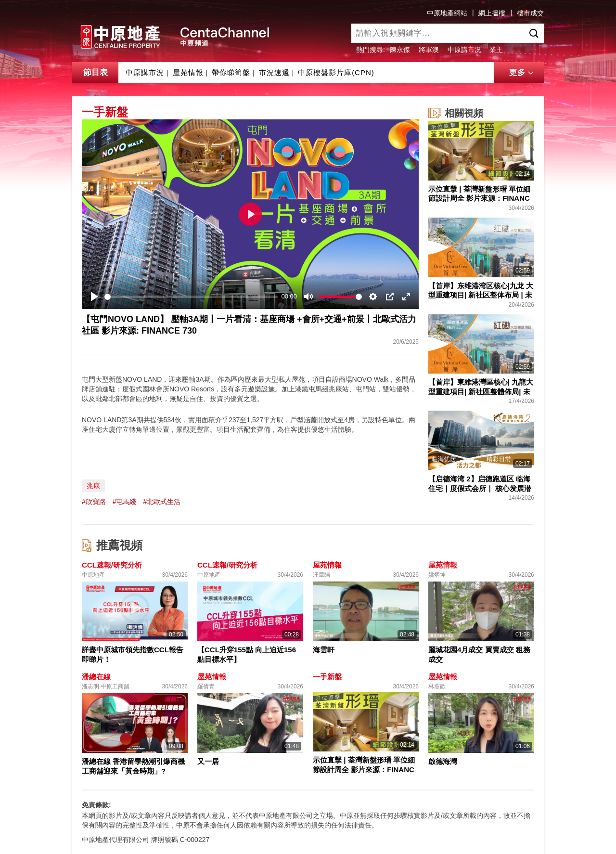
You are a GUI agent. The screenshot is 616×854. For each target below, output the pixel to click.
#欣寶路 (94, 502)
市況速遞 (274, 72)
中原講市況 (464, 50)
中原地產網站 (447, 13)
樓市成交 (530, 13)
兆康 (93, 486)
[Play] (94, 297)
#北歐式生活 (162, 502)
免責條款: (96, 805)
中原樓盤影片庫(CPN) (336, 72)
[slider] (191, 297)
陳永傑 (400, 50)
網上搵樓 (492, 13)
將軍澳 (429, 50)
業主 (496, 50)
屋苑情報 (188, 72)
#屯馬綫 (125, 502)
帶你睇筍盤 (231, 72)
